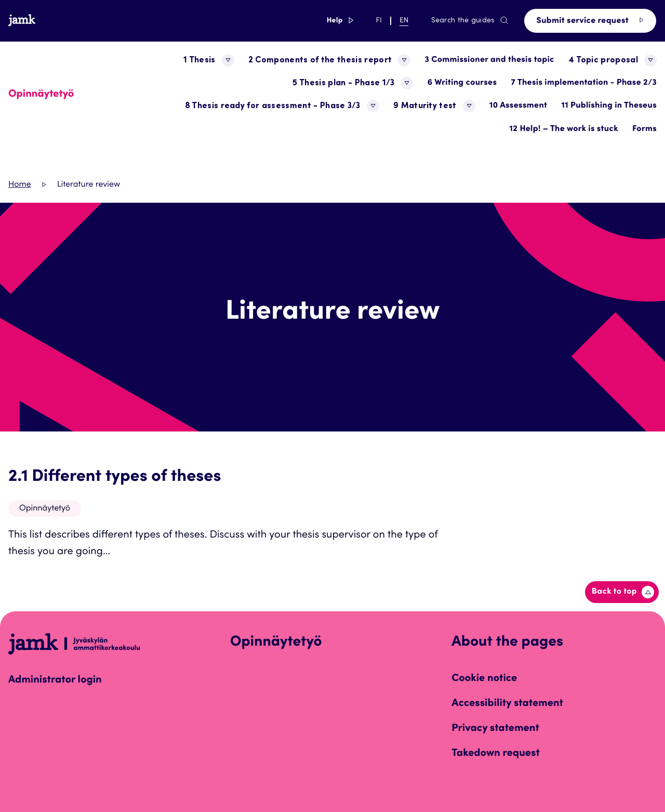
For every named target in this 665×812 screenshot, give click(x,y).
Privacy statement (495, 729)
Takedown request (496, 754)
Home (20, 185)
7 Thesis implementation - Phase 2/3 (584, 83)
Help (340, 21)
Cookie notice (484, 679)
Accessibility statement (507, 704)
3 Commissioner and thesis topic (489, 60)
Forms (644, 129)
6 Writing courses (462, 83)
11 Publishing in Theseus (609, 106)
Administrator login (55, 680)
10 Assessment (518, 106)
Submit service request (590, 21)
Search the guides (470, 21)
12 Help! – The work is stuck (564, 129)
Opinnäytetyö (45, 509)
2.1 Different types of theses (115, 477)
